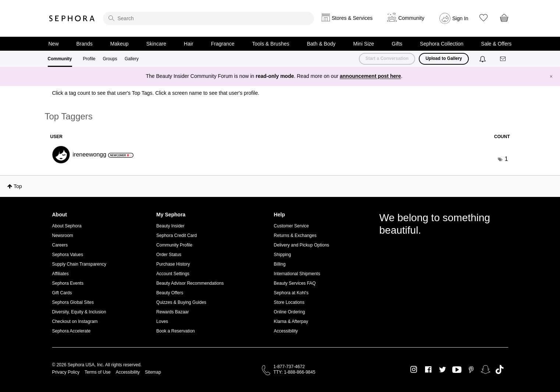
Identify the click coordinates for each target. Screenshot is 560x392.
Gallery (132, 59)
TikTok (500, 370)
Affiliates (60, 274)
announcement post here (370, 76)
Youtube (457, 370)
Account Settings (173, 274)
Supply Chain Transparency (79, 264)
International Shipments (297, 274)
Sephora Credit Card (176, 235)
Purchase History (173, 264)
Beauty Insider (170, 226)
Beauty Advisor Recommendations (190, 283)
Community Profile (174, 245)
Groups (110, 59)
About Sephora (67, 226)
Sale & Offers (496, 44)
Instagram (414, 370)
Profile (89, 59)
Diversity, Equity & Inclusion (79, 312)
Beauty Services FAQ (295, 283)
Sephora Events (68, 283)
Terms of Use (98, 372)
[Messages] (503, 59)
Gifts (397, 44)
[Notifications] (483, 59)
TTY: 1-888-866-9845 (295, 372)
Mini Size (364, 44)
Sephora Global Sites (73, 302)
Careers (60, 245)
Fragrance (223, 44)
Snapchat (486, 370)
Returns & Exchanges (295, 235)
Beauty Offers (170, 293)
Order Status (169, 255)
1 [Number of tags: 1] (507, 159)
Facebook (428, 370)
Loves (162, 321)
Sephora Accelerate (72, 331)
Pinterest (471, 370)
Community (60, 59)
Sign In (460, 18)
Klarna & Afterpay (291, 321)
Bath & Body (321, 44)
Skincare (156, 44)
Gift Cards (62, 293)
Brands (85, 44)
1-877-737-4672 (289, 367)
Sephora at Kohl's (291, 293)
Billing (280, 264)
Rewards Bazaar (173, 312)
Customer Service (291, 226)
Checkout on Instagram (75, 321)
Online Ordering (290, 312)
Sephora (72, 18)
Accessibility (286, 331)
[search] (208, 18)
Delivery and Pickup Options (302, 245)
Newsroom (63, 235)
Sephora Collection (442, 44)
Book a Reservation (176, 331)
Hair (189, 44)
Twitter (443, 370)
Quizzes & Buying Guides (181, 302)
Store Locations (289, 302)
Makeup (120, 44)
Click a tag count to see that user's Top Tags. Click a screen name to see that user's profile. (156, 93)
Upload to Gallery (444, 58)
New (54, 44)
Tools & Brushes (271, 44)
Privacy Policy (66, 372)
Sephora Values (68, 255)
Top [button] (18, 186)
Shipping (283, 255)
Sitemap (153, 372)
